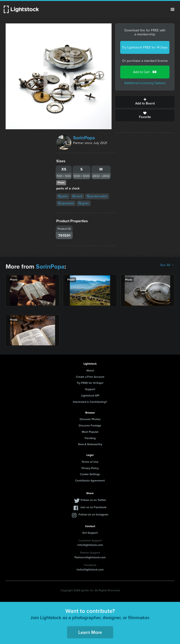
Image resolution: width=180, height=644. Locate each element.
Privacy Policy (90, 468)
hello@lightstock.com (90, 570)
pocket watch (97, 196)
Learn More (90, 632)
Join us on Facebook (93, 507)
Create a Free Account (90, 377)
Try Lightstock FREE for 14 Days (145, 47)
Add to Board (145, 102)
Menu (172, 9)
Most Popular (90, 432)
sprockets (66, 203)
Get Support (90, 533)
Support (90, 389)
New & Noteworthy (90, 444)
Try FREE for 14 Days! (90, 383)
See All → (167, 265)
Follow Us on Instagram (93, 514)
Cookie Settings (90, 474)
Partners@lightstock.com (90, 557)
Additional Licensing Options (145, 83)
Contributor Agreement (90, 481)
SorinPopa (84, 138)
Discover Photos (90, 419)
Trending (90, 438)
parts (63, 196)
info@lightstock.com (90, 545)
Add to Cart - (145, 72)
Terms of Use (90, 462)
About (90, 370)
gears (84, 203)
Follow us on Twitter (93, 500)
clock (77, 196)
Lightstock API (90, 396)
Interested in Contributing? (90, 402)
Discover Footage (90, 426)
